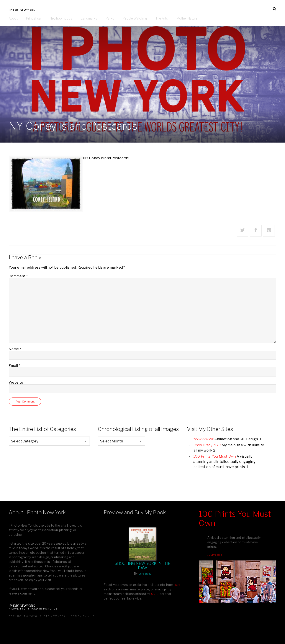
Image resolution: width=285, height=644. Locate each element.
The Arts (162, 18)
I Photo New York (22, 10)
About (13, 18)
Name (15, 349)
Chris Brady (145, 574)
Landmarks (89, 18)
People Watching (135, 18)
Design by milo (83, 616)
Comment (18, 276)
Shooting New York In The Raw (143, 566)
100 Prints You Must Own (215, 456)
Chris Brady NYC (207, 445)
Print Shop (34, 18)
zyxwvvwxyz (204, 439)
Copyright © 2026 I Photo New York (37, 616)
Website (16, 382)
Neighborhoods (61, 18)
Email (14, 366)
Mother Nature (187, 18)
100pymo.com (215, 555)
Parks (110, 18)
